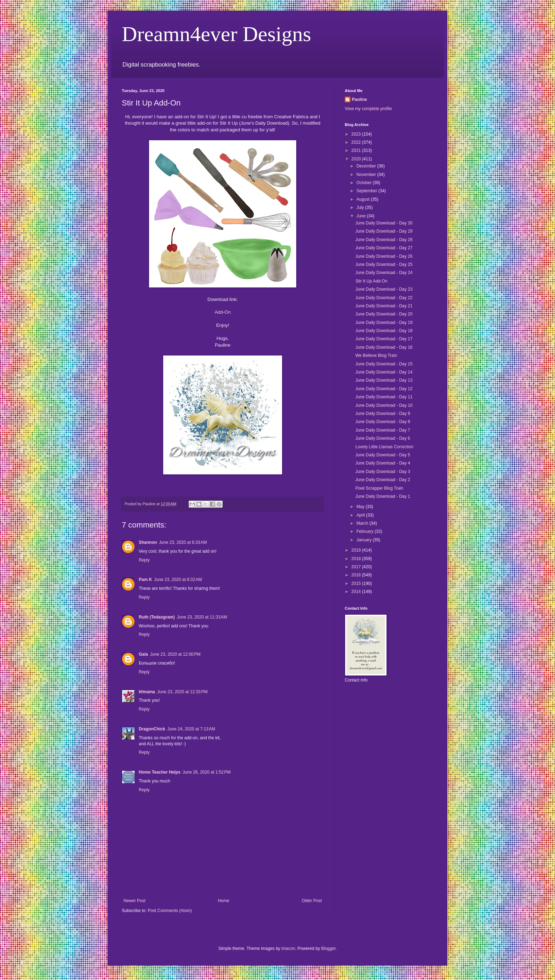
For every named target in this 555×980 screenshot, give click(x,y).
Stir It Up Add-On (371, 281)
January (365, 540)
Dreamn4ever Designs (216, 34)
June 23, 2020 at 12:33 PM (182, 692)
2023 (357, 134)
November (367, 175)
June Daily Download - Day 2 (383, 480)
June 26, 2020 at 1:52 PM (207, 772)
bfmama (147, 692)
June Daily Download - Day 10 (384, 405)
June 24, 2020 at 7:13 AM (191, 729)
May (361, 507)
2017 (357, 567)
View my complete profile (368, 109)
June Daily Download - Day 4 (383, 463)
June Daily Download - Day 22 (384, 298)
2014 (357, 592)
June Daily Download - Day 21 (384, 306)
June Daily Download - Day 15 (384, 364)
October (365, 183)
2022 (357, 142)
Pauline (359, 99)
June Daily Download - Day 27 (384, 248)
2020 (357, 159)
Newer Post (135, 901)
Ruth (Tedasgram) (157, 617)
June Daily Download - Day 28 (384, 240)
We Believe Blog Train (376, 355)
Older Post (312, 901)
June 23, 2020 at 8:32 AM (178, 580)
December (367, 166)
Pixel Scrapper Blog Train (379, 488)
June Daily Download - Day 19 (384, 323)
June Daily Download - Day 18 (384, 331)
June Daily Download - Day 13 (384, 380)
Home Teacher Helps (160, 772)
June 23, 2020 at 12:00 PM (175, 654)
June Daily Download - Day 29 (384, 231)
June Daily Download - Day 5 (383, 455)
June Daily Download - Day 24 (384, 273)
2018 (357, 559)
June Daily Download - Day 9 (383, 414)
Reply (144, 560)
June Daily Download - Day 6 (383, 438)
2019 (357, 550)
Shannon (148, 542)
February (365, 531)
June (362, 216)
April (361, 515)
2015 (357, 583)
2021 (357, 150)
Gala (143, 654)
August (364, 199)
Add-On (222, 312)
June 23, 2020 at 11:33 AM (202, 617)
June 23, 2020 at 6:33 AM (183, 542)
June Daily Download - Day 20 (384, 314)
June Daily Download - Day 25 (384, 264)
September (367, 191)
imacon (288, 948)
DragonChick (152, 729)
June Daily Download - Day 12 (384, 389)
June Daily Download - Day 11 (384, 397)
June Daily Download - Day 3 (383, 472)
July (361, 207)
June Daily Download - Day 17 (384, 339)
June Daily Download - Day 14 (384, 372)
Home (224, 901)
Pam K (145, 580)
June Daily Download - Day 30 (384, 223)
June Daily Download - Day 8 (383, 422)
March (363, 523)
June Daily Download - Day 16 (384, 347)
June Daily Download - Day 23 (384, 289)
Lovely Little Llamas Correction (384, 447)
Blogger (328, 948)
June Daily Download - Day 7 (383, 430)
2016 (357, 575)
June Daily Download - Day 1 (383, 496)
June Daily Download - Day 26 (384, 256)
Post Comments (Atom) (170, 911)
